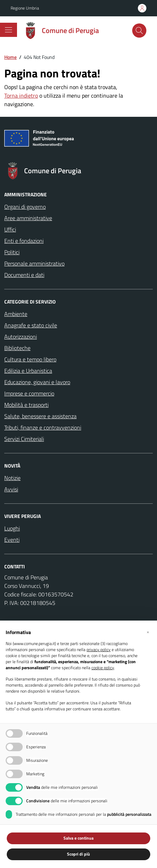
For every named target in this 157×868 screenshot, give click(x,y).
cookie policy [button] (103, 668)
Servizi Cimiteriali (24, 439)
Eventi (12, 540)
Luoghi (12, 528)
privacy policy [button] (99, 650)
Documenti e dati (24, 275)
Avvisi (11, 489)
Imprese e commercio (29, 393)
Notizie (12, 478)
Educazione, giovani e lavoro (37, 382)
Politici (12, 252)
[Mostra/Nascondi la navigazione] (9, 30)
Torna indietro (21, 95)
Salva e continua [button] (78, 838)
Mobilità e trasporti (26, 405)
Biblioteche (17, 348)
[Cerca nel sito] (139, 31)
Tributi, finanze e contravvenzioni (43, 427)
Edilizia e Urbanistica (28, 371)
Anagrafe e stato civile (31, 325)
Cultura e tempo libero (30, 359)
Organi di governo (25, 207)
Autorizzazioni (21, 337)
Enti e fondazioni (24, 241)
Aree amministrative (28, 218)
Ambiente (16, 314)
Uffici (10, 229)
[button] (148, 632)
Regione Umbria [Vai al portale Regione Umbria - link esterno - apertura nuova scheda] (25, 8)
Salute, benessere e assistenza (40, 416)
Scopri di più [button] (78, 854)
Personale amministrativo (34, 263)
